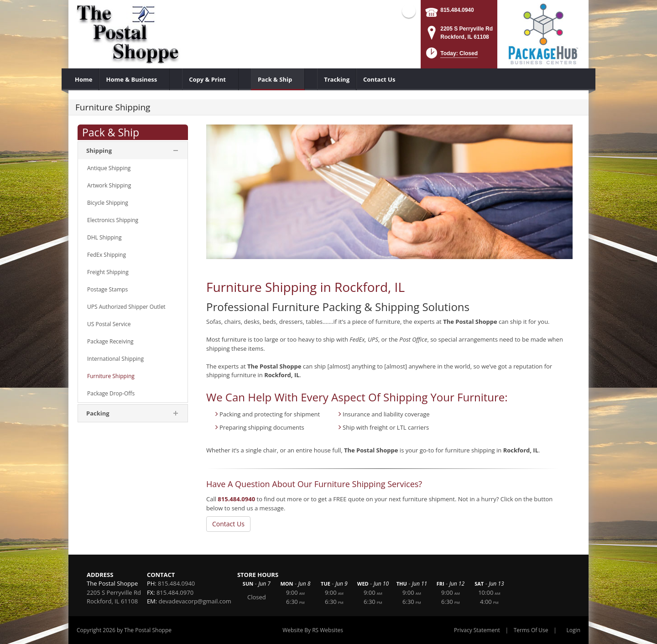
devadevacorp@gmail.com (195, 601)
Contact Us (228, 524)
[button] (451, 56)
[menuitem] (84, 79)
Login (574, 630)
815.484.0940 (457, 10)
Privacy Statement (477, 630)
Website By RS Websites (313, 630)
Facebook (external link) (409, 11)
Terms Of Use (531, 630)
